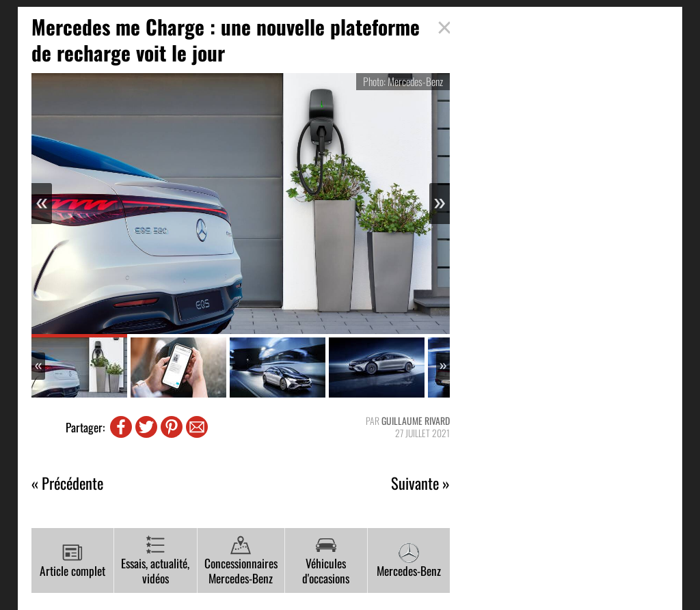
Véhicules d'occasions (326, 561)
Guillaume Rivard (416, 420)
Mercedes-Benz (409, 561)
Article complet (72, 561)
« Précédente (67, 483)
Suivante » (420, 483)
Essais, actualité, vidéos (155, 561)
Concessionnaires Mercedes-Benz (241, 561)
